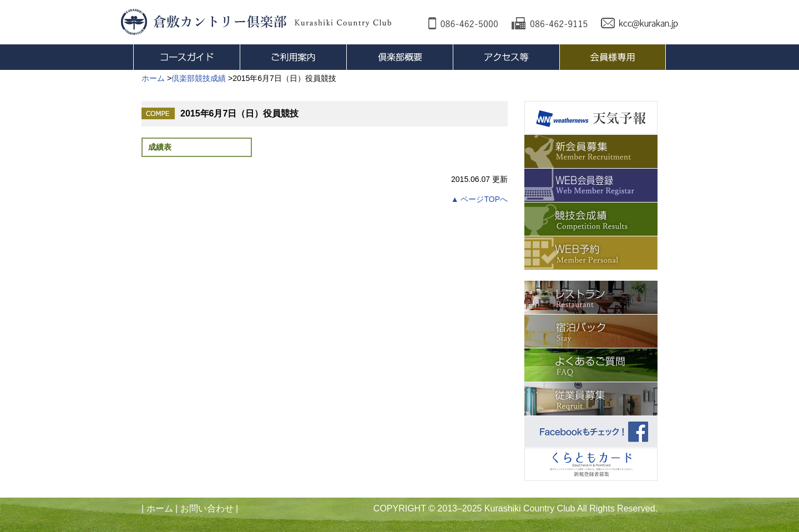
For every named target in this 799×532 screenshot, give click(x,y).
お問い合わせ (207, 508)
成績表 (160, 147)
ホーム (160, 508)
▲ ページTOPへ (479, 199)
